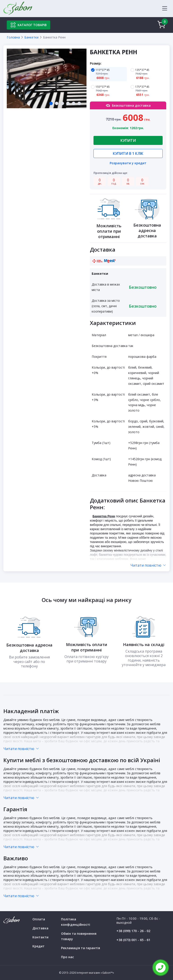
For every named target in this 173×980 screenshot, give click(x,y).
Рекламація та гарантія (81, 948)
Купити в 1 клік (128, 153)
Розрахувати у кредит (128, 164)
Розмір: (96, 63)
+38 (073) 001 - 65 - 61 (133, 940)
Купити (128, 140)
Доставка (40, 928)
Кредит (39, 946)
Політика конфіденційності (76, 922)
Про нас (67, 957)
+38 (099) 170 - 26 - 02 (133, 931)
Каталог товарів (28, 25)
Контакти (40, 937)
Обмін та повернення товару (79, 936)
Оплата (39, 919)
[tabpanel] (47, 78)
